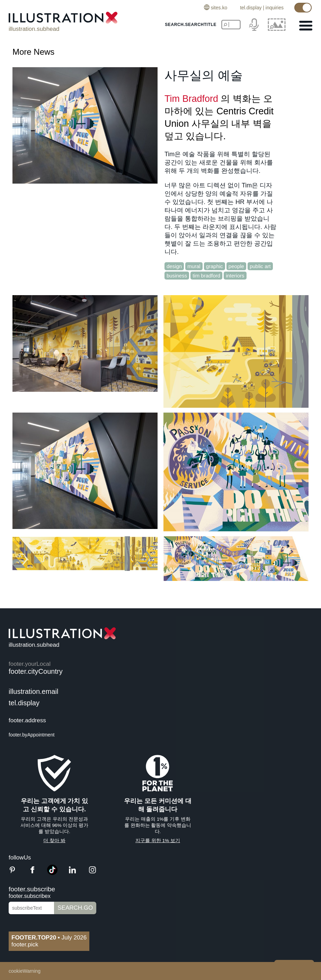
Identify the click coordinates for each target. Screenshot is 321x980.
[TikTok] (52, 873)
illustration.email (33, 691)
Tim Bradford (191, 99)
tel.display (251, 8)
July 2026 (49, 938)
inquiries (275, 8)
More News (33, 52)
